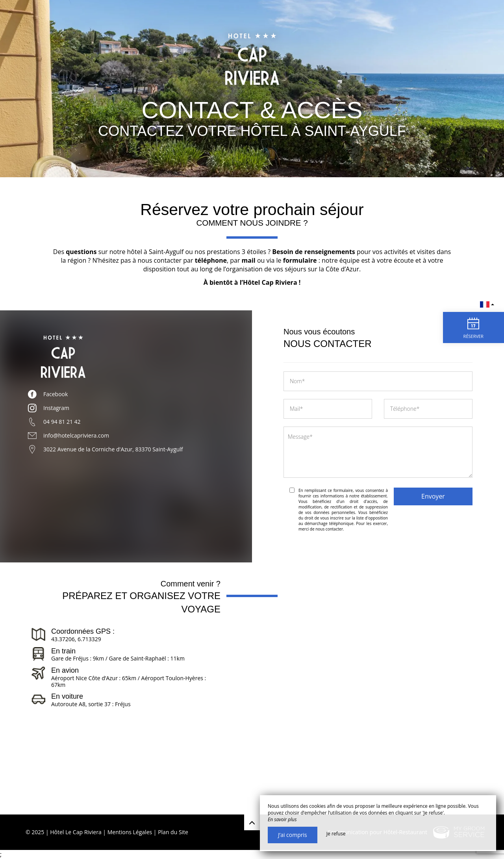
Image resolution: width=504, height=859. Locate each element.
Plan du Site (173, 832)
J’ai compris (293, 835)
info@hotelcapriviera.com (76, 435)
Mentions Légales (130, 832)
